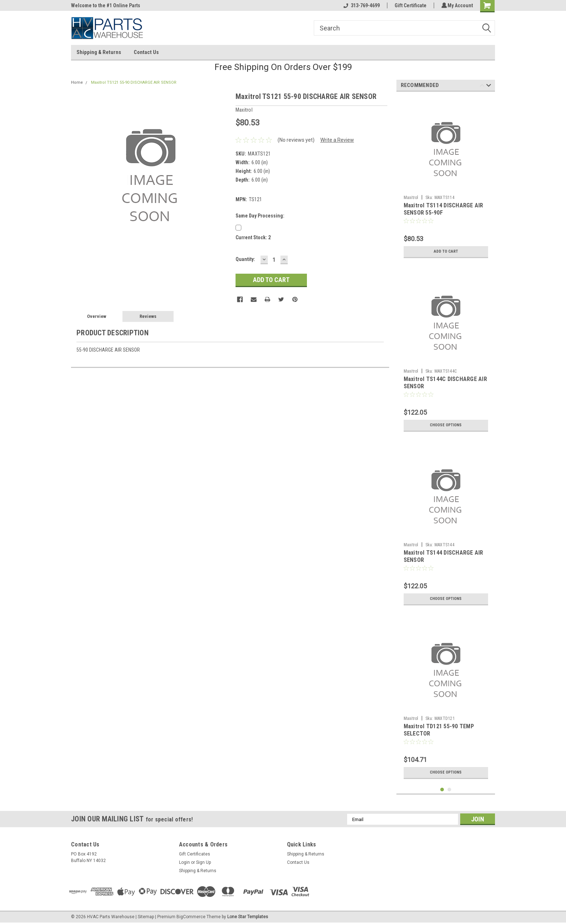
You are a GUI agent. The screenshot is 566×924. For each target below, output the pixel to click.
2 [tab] (450, 790)
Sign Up (203, 862)
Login (184, 862)
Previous (482, 86)
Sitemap (146, 917)
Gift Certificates (195, 854)
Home (77, 82)
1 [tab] (442, 790)
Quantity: (245, 259)
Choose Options (446, 425)
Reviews (148, 316)
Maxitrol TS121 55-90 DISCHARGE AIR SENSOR (134, 82)
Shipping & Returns (99, 52)
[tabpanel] (446, 179)
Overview (97, 316)
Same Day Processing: (260, 216)
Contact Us (146, 52)
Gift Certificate (409, 5)
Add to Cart (446, 252)
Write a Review (337, 140)
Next (489, 86)
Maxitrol (411, 198)
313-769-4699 (361, 5)
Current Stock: (253, 237)
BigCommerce (191, 917)
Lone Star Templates (248, 917)
